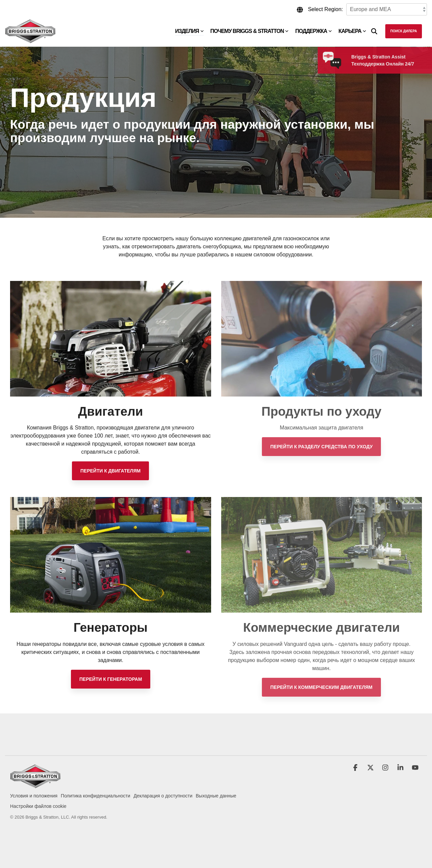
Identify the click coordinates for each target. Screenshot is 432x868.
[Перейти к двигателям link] (110, 471)
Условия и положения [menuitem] (34, 796)
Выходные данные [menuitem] (216, 796)
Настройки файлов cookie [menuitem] (38, 806)
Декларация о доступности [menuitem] (163, 796)
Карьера (352, 31)
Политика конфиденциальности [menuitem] (96, 796)
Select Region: (325, 9)
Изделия (189, 31)
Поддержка (313, 31)
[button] (356, 768)
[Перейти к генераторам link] (111, 679)
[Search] (374, 31)
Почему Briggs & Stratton (250, 31)
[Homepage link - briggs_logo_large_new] (35, 785)
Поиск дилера (404, 31)
